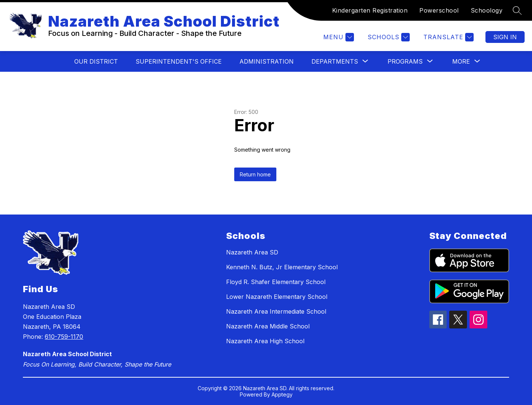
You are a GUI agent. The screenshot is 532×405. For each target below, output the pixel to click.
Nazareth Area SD (252, 252)
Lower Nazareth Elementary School (277, 297)
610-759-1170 (64, 337)
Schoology (487, 10)
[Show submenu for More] (461, 61)
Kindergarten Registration (370, 10)
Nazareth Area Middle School (268, 326)
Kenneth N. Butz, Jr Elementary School (282, 267)
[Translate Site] (448, 37)
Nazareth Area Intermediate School (276, 311)
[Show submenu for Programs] (405, 61)
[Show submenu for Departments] (335, 61)
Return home (255, 174)
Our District (96, 61)
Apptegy (282, 394)
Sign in (505, 37)
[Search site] (517, 10)
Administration (267, 61)
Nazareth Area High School (265, 341)
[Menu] (338, 37)
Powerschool (439, 10)
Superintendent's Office (179, 61)
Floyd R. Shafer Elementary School (276, 282)
